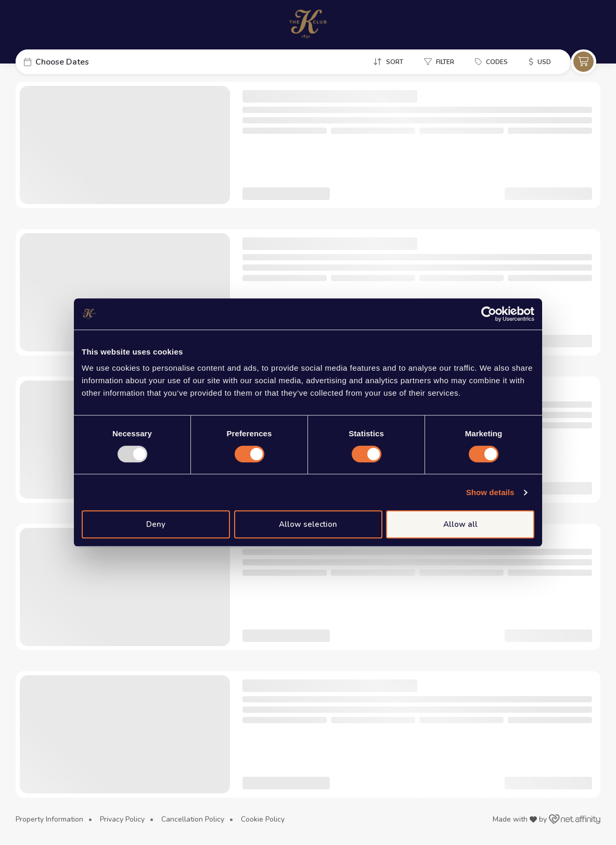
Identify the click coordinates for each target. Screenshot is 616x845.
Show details (490, 492)
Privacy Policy (122, 819)
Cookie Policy (263, 819)
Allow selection (308, 524)
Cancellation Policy (193, 819)
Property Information (49, 819)
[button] (94, 62)
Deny (156, 524)
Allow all (460, 524)
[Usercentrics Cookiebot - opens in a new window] (489, 314)
